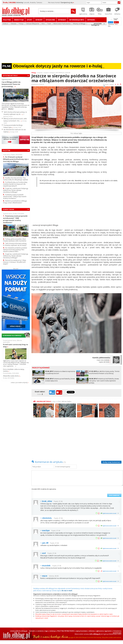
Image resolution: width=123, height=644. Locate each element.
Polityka (7, 20)
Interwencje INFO (77, 20)
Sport (30, 20)
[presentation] (88, 492)
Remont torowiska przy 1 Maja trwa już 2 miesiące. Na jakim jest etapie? (15, 262)
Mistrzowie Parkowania (62, 24)
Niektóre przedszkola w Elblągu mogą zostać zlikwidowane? (15, 202)
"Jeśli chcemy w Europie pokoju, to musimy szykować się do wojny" (15, 244)
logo (46, 631)
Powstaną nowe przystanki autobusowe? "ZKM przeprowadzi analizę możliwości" (15, 196)
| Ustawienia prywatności (117, 632)
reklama (92, 631)
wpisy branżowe (81, 631)
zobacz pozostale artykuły (19, 382)
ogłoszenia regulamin (104, 631)
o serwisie (40, 631)
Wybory (39, 20)
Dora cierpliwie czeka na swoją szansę (14, 370)
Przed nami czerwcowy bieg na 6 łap (15, 346)
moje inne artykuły (103, 360)
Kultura (5, 24)
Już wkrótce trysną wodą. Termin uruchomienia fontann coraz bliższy (104, 372)
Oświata (13, 24)
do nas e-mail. (67, 591)
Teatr (49, 24)
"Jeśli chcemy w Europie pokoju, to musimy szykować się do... (15, 113)
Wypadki (91, 20)
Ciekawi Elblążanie (33, 24)
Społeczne (50, 20)
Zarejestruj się (67, 2)
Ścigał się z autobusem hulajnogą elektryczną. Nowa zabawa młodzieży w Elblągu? (16, 190)
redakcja (52, 631)
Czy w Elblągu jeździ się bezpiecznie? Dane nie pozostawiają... (11, 84)
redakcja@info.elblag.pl (19, 631)
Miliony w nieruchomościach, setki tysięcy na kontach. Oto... (15, 120)
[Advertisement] (62, 43)
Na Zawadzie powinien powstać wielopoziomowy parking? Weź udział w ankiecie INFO (15, 250)
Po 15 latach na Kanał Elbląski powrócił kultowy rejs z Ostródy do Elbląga (16, 159)
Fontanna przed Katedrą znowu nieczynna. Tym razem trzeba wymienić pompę (104, 381)
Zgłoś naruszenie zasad (109, 513)
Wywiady (62, 20)
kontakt (32, 631)
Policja (21, 24)
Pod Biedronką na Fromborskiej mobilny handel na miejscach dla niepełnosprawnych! (15, 184)
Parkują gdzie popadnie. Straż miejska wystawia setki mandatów (15, 240)
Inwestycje (19, 20)
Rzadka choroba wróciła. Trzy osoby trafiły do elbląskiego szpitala (15, 179)
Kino (43, 24)
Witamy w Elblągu (79, 24)
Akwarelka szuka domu (11, 376)
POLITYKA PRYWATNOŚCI (66, 631)
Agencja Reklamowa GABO (112, 634)
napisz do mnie (104, 362)
